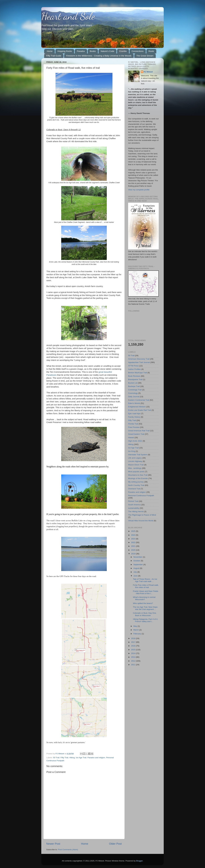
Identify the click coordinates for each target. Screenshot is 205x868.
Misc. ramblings (135, 468)
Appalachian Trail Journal (139, 362)
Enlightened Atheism (137, 407)
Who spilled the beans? (143, 603)
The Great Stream (145, 56)
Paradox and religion (96, 758)
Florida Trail (133, 424)
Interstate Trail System (138, 455)
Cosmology (133, 393)
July (135, 572)
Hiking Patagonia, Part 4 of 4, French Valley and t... (145, 620)
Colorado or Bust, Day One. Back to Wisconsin (145, 614)
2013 (134, 657)
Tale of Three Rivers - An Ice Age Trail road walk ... (145, 580)
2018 (134, 638)
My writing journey (136, 482)
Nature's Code (107, 51)
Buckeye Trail (134, 386)
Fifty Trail (64, 758)
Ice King (132, 451)
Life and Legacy (135, 458)
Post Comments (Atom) (68, 850)
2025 (134, 531)
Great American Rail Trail (139, 431)
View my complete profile (139, 190)
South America (134, 505)
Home (50, 51)
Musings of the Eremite (138, 478)
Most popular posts (136, 472)
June (136, 576)
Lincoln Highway (135, 461)
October (137, 561)
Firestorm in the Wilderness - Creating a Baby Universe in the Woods (99, 56)
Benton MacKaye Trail (138, 373)
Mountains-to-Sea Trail (138, 475)
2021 (134, 546)
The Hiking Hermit (136, 511)
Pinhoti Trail (133, 501)
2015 (134, 650)
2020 (134, 550)
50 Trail (56, 758)
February (138, 634)
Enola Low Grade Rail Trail (140, 410)
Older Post (115, 844)
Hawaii (131, 437)
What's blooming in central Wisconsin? (144, 598)
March (136, 630)
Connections (138, 51)
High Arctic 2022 (135, 441)
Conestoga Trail (135, 390)
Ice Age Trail (81, 758)
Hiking (72, 758)
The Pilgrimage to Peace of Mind (142, 515)
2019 (134, 554)
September (138, 565)
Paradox (81, 51)
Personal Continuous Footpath (141, 496)
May (135, 626)
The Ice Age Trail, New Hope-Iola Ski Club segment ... (145, 608)
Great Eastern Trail (136, 434)
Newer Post (53, 844)
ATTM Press (133, 366)
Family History (134, 417)
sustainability (134, 508)
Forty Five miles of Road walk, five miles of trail (146, 586)
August (137, 568)
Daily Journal (134, 397)
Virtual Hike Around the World (141, 521)
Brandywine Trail (135, 379)
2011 (134, 665)
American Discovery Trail (139, 359)
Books (93, 51)
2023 (134, 539)
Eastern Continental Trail (139, 400)
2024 (134, 535)
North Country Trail (136, 485)
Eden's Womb (134, 403)
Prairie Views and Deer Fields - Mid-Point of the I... (146, 592)
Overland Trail (134, 489)
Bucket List (133, 383)
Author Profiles (134, 369)
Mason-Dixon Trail (136, 465)
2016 (134, 646)
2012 (134, 661)
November (138, 557)
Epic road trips (134, 414)
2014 (134, 653)
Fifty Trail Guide (54, 56)
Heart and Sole (68, 16)
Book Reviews (134, 376)
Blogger (139, 861)
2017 (134, 642)
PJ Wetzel (148, 72)
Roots (151, 51)
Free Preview (134, 427)
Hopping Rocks (65, 51)
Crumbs (123, 51)
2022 (134, 542)
